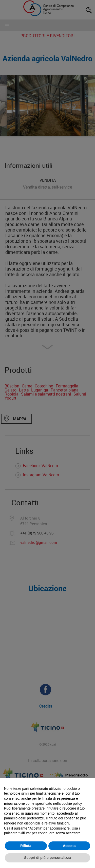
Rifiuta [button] (26, 846)
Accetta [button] (69, 846)
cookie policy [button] (72, 803)
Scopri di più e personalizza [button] (47, 858)
